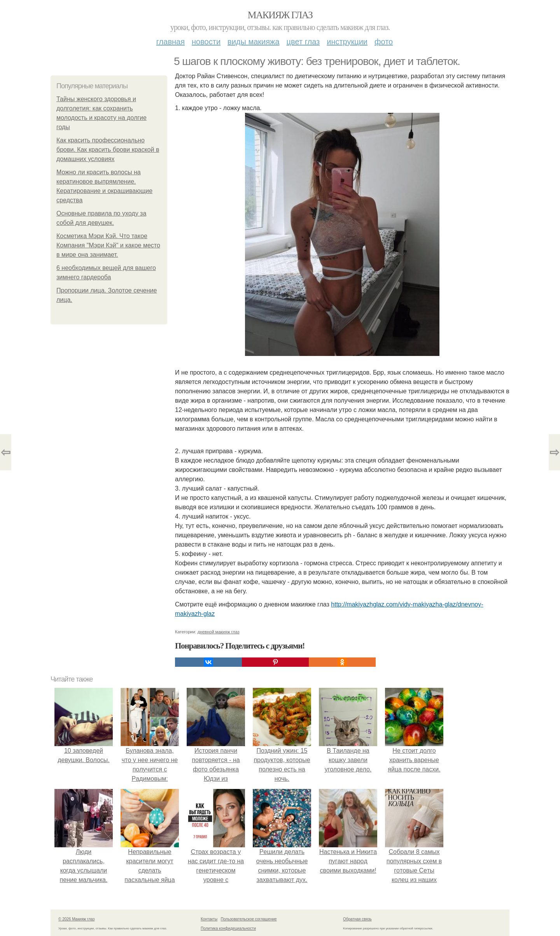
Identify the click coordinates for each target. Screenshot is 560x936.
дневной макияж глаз (219, 632)
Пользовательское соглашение (249, 919)
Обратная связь (357, 919)
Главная (171, 42)
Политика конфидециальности (228, 928)
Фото (384, 42)
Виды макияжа (254, 42)
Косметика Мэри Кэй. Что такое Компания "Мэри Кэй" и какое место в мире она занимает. (108, 245)
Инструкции (347, 42)
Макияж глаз (280, 15)
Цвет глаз (303, 42)
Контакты (209, 919)
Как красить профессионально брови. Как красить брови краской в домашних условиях (108, 150)
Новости (206, 42)
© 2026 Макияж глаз (76, 919)
